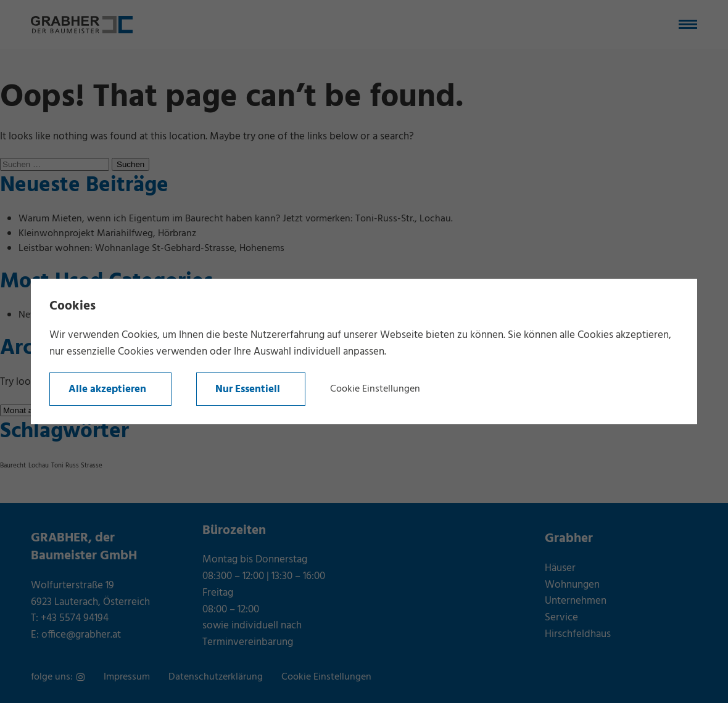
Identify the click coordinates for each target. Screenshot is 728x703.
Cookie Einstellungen (375, 389)
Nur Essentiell (248, 389)
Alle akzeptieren (107, 389)
